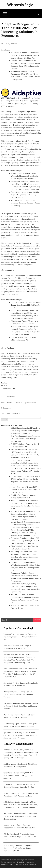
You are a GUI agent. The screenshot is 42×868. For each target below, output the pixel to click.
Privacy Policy (20, 862)
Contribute (11, 862)
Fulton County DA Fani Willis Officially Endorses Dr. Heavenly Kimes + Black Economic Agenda (24, 533)
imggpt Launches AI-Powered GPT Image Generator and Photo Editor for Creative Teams (26, 490)
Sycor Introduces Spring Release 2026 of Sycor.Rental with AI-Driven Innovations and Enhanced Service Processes (20, 735)
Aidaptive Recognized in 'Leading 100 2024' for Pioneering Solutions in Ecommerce (20, 30)
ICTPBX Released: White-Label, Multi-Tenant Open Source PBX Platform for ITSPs (26, 305)
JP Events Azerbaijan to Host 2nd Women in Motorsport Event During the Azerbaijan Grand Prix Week (25, 176)
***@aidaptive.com (8, 388)
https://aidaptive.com (9, 294)
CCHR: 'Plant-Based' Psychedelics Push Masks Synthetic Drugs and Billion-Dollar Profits (19, 837)
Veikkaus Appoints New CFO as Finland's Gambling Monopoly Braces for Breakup (25, 203)
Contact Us (30, 862)
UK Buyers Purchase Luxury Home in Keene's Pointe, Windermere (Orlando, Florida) (18, 695)
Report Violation (30, 403)
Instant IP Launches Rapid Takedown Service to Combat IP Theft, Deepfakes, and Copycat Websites (21, 706)
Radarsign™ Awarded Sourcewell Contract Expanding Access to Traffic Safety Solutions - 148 (21, 637)
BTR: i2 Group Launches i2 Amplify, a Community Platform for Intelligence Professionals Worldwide (25, 431)
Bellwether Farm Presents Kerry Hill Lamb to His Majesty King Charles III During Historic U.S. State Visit (25, 55)
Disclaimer (18, 403)
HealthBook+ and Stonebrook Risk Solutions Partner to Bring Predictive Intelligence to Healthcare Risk (20, 816)
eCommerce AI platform (19, 101)
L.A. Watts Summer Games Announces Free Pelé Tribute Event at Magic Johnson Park (26, 439)
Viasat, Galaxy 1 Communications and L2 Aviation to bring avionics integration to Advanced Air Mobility (25, 525)
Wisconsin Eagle (20, 5)
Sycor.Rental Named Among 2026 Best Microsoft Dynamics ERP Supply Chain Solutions (26, 195)
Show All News (7, 403)
